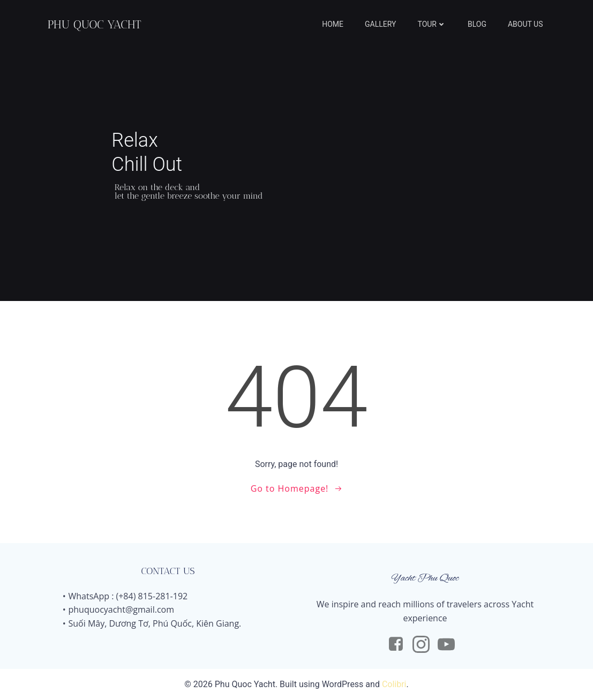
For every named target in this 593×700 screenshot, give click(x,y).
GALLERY (380, 24)
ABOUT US (526, 24)
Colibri (394, 684)
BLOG (477, 24)
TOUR (432, 24)
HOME (333, 24)
